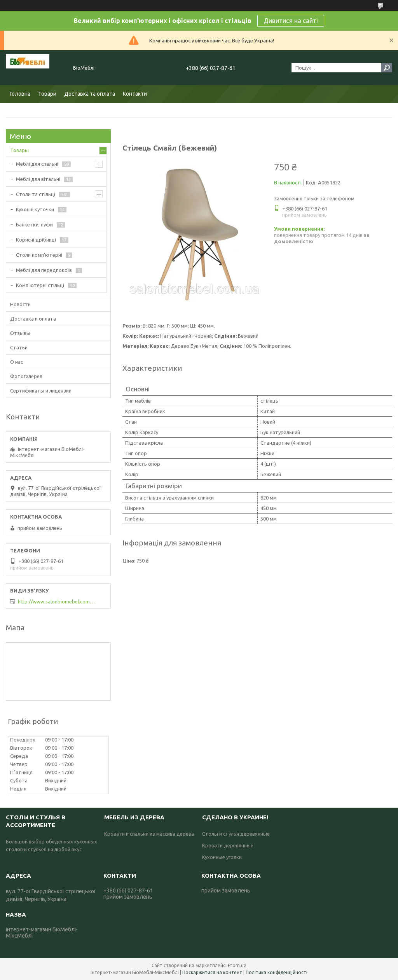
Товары (19, 150)
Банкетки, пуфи (34, 224)
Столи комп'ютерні (39, 255)
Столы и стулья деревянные (236, 834)
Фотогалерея (26, 376)
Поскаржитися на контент (212, 972)
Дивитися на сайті (291, 21)
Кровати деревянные (228, 845)
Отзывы (20, 333)
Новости (20, 304)
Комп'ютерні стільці (40, 285)
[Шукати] (387, 68)
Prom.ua (237, 965)
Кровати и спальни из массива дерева (149, 834)
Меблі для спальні (37, 164)
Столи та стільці (36, 194)
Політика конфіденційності (277, 972)
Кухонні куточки (35, 209)
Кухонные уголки (222, 857)
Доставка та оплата (90, 94)
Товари (47, 94)
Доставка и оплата (33, 319)
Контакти (135, 94)
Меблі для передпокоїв (44, 270)
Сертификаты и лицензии (41, 391)
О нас (17, 362)
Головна (20, 94)
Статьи (19, 347)
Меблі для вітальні (38, 179)
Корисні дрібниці (36, 240)
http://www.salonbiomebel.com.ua (57, 601)
